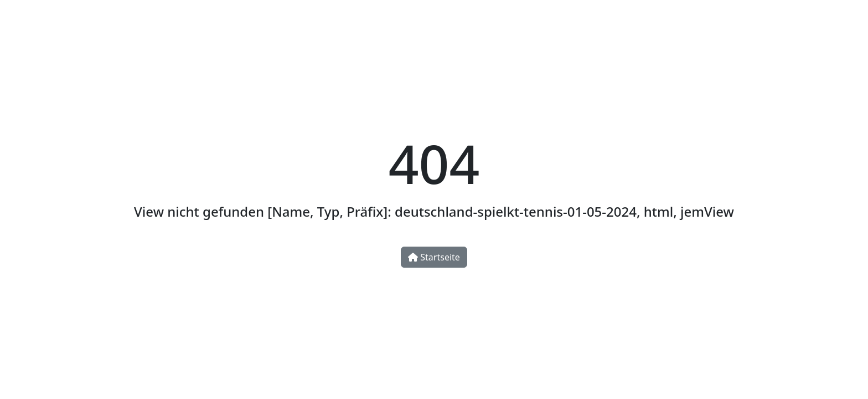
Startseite (434, 257)
